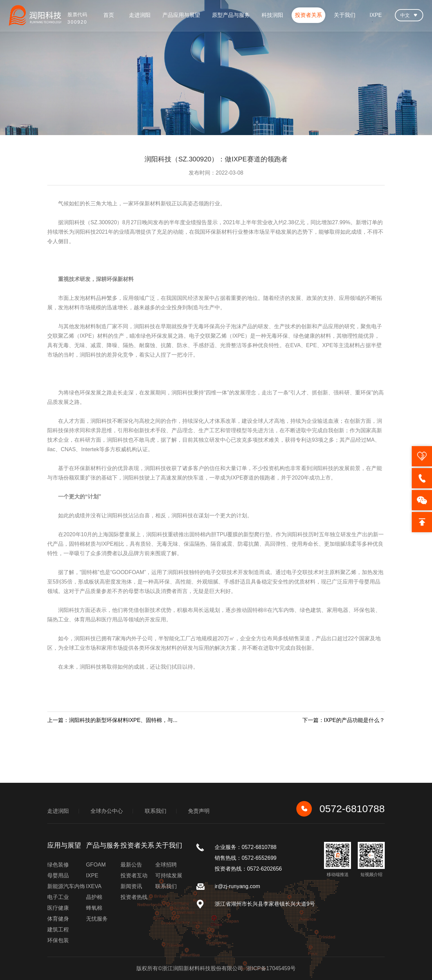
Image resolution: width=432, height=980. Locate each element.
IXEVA (94, 886)
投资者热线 (134, 897)
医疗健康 (58, 908)
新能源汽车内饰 (66, 886)
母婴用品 (58, 875)
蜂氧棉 (94, 908)
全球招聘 (166, 865)
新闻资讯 (131, 886)
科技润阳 (272, 15)
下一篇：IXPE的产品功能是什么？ (344, 720)
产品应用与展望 (181, 15)
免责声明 (199, 811)
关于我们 (345, 15)
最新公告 (131, 865)
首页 (109, 15)
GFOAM (96, 865)
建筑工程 (58, 930)
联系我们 (156, 811)
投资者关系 (308, 15)
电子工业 (58, 897)
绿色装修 (58, 865)
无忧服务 (97, 919)
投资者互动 (134, 875)
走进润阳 (140, 15)
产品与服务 (103, 845)
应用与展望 (64, 845)
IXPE (376, 15)
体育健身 (58, 919)
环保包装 (58, 940)
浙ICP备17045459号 (271, 968)
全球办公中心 (107, 811)
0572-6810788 (341, 809)
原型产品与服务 (231, 15)
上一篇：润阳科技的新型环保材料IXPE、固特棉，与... (112, 720)
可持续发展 (169, 875)
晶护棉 (94, 897)
